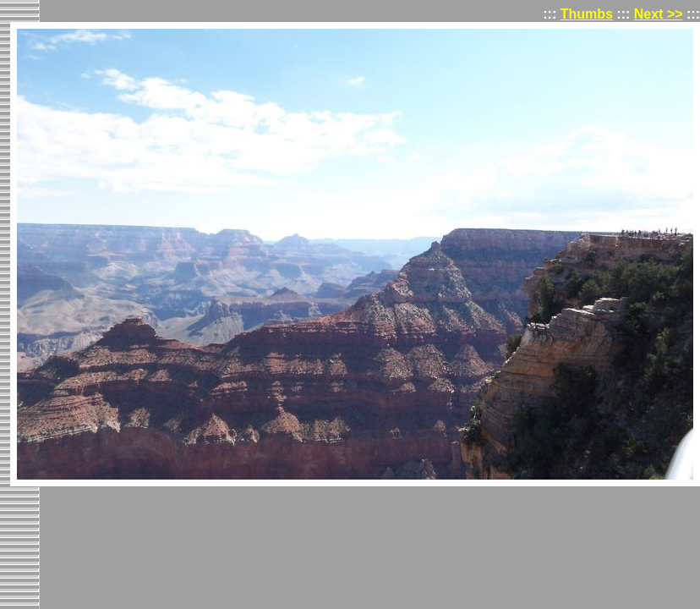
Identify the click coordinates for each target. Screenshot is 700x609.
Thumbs (587, 14)
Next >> (659, 14)
